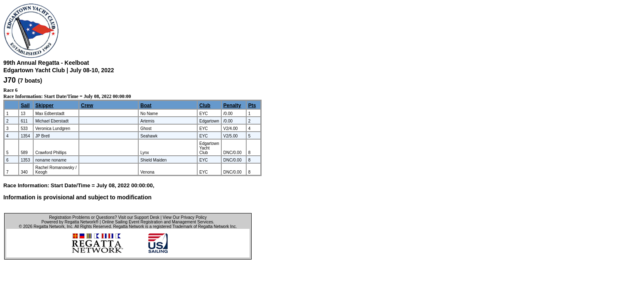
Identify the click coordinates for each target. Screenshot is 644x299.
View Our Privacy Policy (185, 217)
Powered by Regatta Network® (70, 222)
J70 (10, 80)
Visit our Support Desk (138, 217)
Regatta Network (49, 227)
